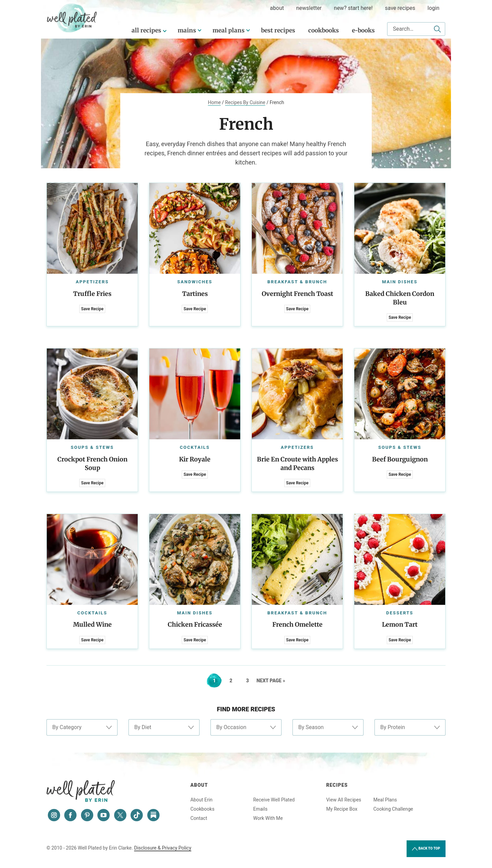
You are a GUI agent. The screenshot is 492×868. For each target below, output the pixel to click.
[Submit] (437, 29)
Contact (199, 818)
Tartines (195, 294)
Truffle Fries (92, 294)
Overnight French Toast (297, 294)
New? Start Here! (353, 8)
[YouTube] (104, 815)
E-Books (363, 30)
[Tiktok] (137, 815)
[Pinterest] (87, 815)
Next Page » (271, 681)
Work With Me (268, 818)
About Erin (201, 800)
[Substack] (153, 815)
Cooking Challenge (393, 809)
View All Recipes (344, 800)
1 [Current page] (217, 681)
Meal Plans (229, 30)
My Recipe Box (342, 809)
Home (214, 102)
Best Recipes (278, 30)
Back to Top (426, 849)
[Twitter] (120, 815)
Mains (187, 30)
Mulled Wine (92, 624)
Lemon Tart (400, 624)
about (277, 8)
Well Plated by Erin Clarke (72, 18)
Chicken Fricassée (195, 624)
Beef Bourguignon (400, 459)
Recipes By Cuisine (245, 102)
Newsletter (309, 8)
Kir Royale (195, 459)
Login (433, 8)
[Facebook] (70, 815)
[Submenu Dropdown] (200, 30)
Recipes (337, 785)
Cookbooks (324, 30)
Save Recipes (400, 8)
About (199, 785)
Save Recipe (92, 309)
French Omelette (297, 624)
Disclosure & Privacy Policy (162, 848)
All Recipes (146, 30)
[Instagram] (54, 815)
